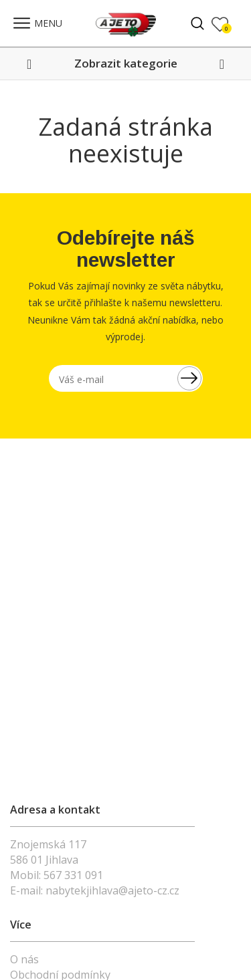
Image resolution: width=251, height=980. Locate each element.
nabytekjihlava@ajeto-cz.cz (112, 890)
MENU (38, 23)
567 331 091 (73, 875)
